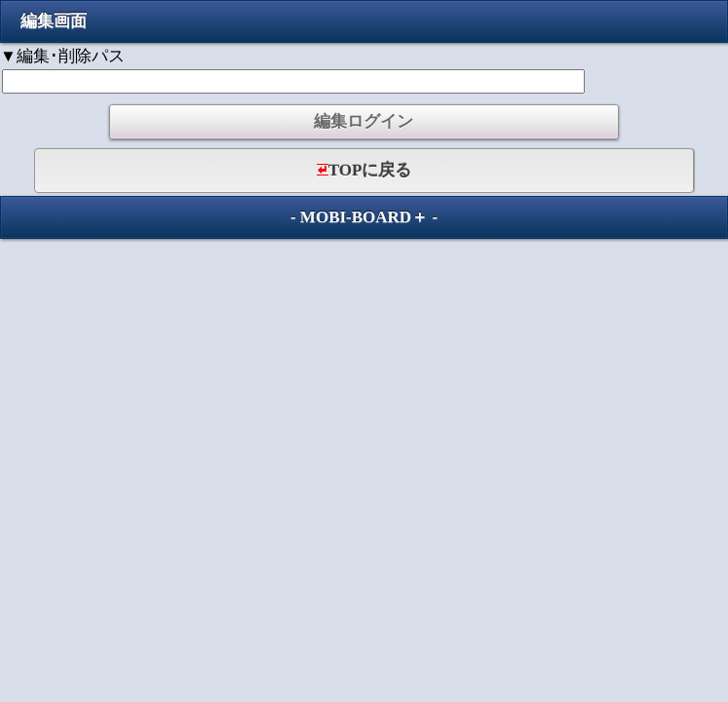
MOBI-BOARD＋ (364, 217)
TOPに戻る (364, 170)
